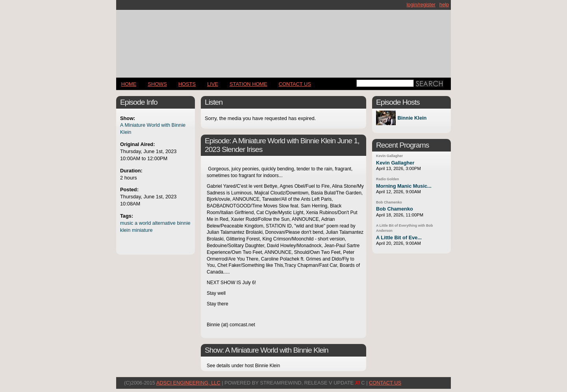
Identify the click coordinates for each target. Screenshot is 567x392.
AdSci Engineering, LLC (188, 383)
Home (129, 84)
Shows (157, 84)
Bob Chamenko (389, 202)
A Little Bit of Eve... (399, 238)
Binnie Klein (412, 118)
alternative (164, 223)
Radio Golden (387, 179)
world (145, 223)
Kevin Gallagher (389, 156)
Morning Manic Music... (404, 186)
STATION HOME (248, 84)
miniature (142, 230)
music (127, 223)
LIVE (213, 84)
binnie (183, 223)
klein (125, 230)
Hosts (187, 84)
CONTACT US (295, 84)
